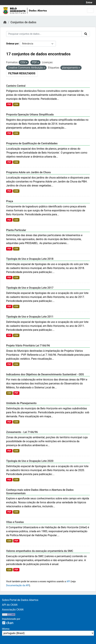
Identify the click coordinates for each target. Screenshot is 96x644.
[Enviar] (86, 34)
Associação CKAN (13, 610)
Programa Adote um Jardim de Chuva (28, 172)
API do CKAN (10, 605)
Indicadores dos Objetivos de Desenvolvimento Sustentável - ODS (45, 374)
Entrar (89, 2)
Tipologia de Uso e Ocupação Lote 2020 (30, 461)
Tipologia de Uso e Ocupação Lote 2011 (30, 317)
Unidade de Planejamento (21, 403)
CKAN (8, 623)
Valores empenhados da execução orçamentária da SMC (40, 551)
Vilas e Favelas (15, 522)
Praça (10, 201)
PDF (9, 104)
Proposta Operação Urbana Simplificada (30, 115)
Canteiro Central (16, 86)
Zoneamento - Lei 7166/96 (22, 432)
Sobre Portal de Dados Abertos (20, 600)
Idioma (6, 629)
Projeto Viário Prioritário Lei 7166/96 (28, 346)
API (68, 581)
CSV (16, 104)
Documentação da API (18, 585)
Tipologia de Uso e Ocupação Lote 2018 (30, 259)
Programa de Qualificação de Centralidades (32, 143)
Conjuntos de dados (23, 22)
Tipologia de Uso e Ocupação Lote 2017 (30, 288)
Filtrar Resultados (22, 73)
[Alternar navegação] (90, 10)
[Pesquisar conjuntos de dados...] (44, 34)
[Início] (5, 22)
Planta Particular (16, 230)
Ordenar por (12, 44)
